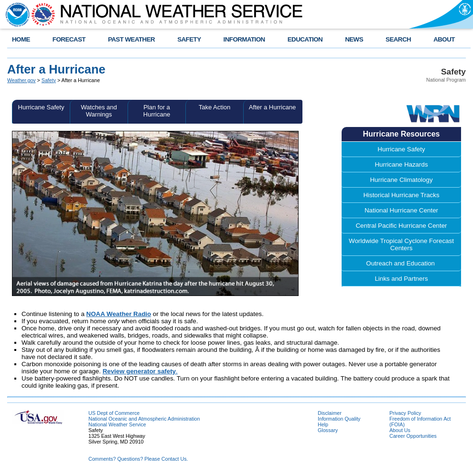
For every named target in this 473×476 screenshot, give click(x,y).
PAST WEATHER (131, 39)
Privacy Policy (405, 413)
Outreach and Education (401, 263)
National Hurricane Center (401, 210)
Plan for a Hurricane (157, 111)
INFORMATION (244, 39)
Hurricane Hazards (401, 164)
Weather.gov (21, 80)
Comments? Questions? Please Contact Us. (138, 459)
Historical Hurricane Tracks (401, 195)
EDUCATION (305, 39)
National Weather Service (117, 424)
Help (323, 424)
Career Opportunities (413, 436)
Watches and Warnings (99, 111)
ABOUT (444, 39)
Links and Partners (401, 279)
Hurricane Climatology (401, 180)
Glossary (328, 430)
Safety (49, 80)
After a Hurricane (272, 107)
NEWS (354, 39)
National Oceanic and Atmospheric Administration (144, 419)
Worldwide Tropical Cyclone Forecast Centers (401, 244)
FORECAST (69, 39)
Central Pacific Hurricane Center (401, 226)
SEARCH (398, 39)
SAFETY (189, 39)
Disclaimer (330, 413)
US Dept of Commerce (114, 413)
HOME (21, 39)
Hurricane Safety (41, 107)
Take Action (215, 107)
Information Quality (339, 419)
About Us (400, 430)
